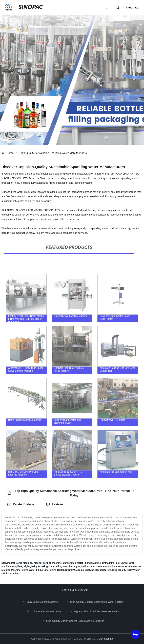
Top (135, 635)
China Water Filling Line (35, 570)
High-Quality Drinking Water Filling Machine (48, 566)
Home (10, 153)
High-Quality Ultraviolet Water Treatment (98, 611)
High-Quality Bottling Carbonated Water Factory (98, 602)
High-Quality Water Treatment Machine (95, 566)
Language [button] (133, 7)
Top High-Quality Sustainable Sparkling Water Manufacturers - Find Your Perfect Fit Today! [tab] (71, 493)
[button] (107, 8)
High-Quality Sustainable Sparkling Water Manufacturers (53, 153)
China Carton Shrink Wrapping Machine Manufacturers (80, 570)
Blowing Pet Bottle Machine (17, 563)
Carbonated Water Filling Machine (82, 563)
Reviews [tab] (55, 505)
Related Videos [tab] (21, 505)
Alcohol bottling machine (47, 563)
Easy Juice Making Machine (44, 602)
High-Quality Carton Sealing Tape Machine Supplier (77, 621)
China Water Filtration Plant (48, 611)
